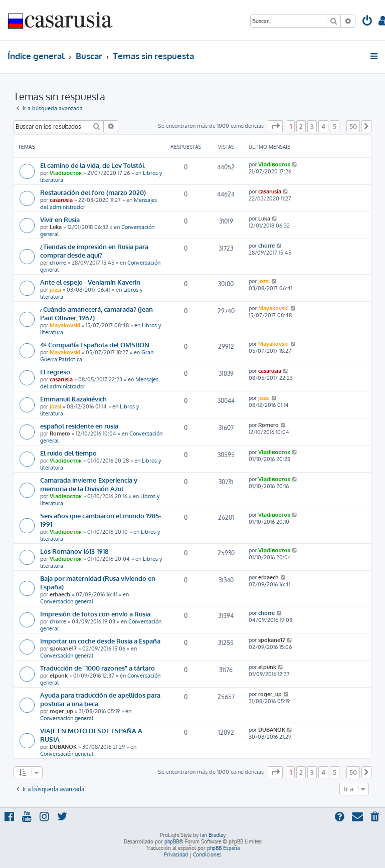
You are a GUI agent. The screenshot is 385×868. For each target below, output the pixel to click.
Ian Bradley (213, 835)
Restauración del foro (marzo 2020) (93, 192)
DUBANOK (63, 747)
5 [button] (335, 126)
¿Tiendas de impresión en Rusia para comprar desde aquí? (94, 251)
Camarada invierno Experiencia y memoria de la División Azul (89, 484)
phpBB (172, 841)
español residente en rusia (79, 426)
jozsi (55, 290)
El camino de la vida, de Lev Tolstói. (93, 165)
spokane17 (63, 648)
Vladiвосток (66, 173)
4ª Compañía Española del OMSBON (95, 345)
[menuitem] (367, 22)
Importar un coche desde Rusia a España (100, 641)
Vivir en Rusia (60, 219)
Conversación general (67, 601)
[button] (275, 126)
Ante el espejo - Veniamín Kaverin (90, 282)
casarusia (61, 200)
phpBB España (223, 848)
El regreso (55, 372)
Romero (60, 433)
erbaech (60, 594)
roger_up (61, 711)
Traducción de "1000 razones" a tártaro (98, 668)
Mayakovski (65, 325)
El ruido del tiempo (68, 453)
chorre (58, 263)
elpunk (59, 676)
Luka (56, 227)
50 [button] (353, 126)
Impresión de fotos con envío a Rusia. (96, 614)
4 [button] (323, 126)
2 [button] (301, 126)
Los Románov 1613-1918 (74, 551)
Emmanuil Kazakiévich (73, 399)
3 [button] (312, 126)
